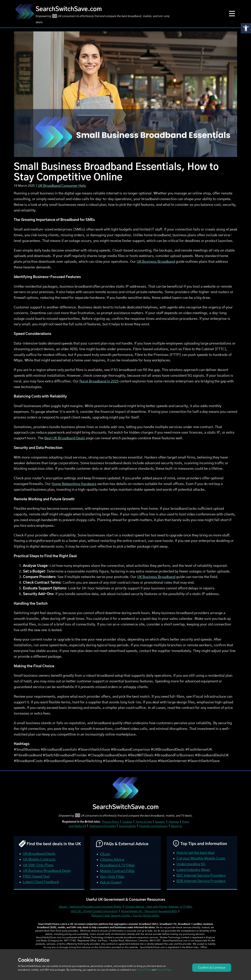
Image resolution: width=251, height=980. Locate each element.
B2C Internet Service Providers (201, 876)
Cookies (127, 822)
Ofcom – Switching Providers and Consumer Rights (90, 907)
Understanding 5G (191, 864)
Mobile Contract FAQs (117, 871)
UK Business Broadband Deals (47, 871)
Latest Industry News (193, 870)
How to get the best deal (196, 853)
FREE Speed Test (36, 877)
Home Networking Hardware (74, 484)
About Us (176, 826)
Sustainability (127, 826)
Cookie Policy (144, 970)
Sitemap (174, 822)
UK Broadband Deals (39, 854)
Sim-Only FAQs (112, 877)
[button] (246, 28)
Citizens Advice (112, 860)
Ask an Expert (111, 882)
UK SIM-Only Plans (38, 865)
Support (160, 822)
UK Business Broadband (156, 262)
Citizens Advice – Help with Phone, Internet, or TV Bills (159, 907)
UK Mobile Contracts (39, 860)
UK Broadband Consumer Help (62, 186)
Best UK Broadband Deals (65, 438)
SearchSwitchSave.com (69, 9)
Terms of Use (144, 822)
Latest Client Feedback (41, 882)
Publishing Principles (102, 826)
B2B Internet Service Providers (201, 881)
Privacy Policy (111, 822)
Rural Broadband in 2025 (99, 381)
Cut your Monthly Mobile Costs (201, 859)
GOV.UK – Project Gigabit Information (94, 911)
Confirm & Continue (212, 968)
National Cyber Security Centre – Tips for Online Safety (125, 916)
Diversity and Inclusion (153, 826)
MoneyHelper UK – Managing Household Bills (149, 911)
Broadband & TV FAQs (117, 865)
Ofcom (105, 854)
